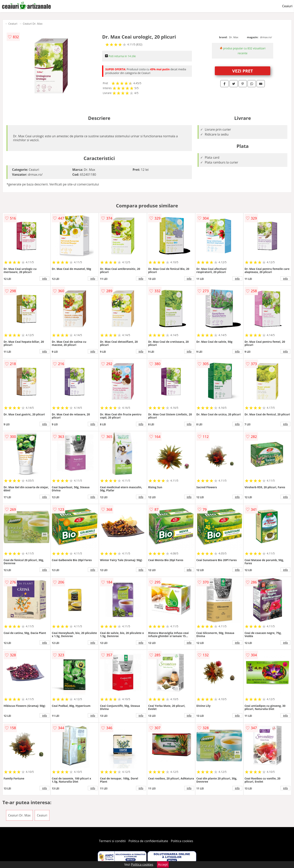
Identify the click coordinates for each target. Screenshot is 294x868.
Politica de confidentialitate (148, 841)
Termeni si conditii (112, 841)
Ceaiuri (287, 6)
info (44, 278)
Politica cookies (182, 841)
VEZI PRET (243, 71)
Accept (163, 864)
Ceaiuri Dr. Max (33, 24)
